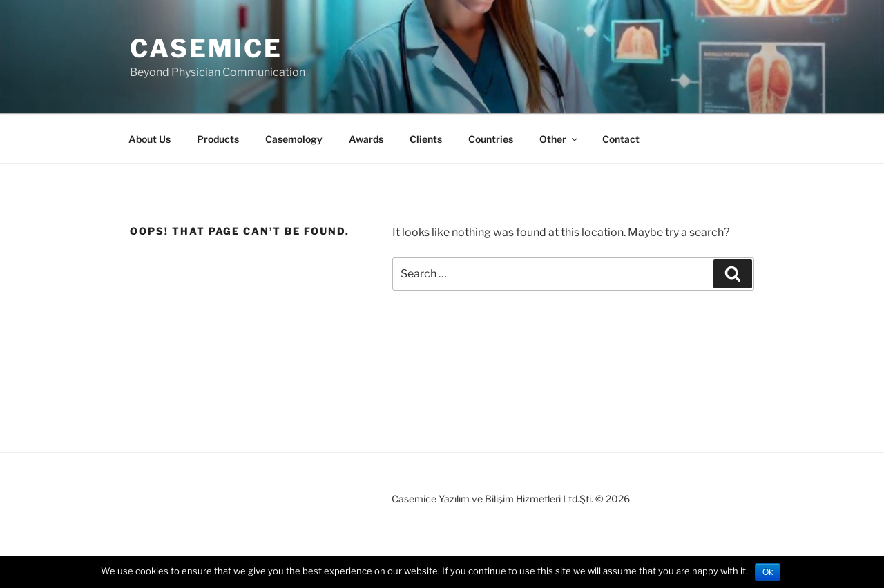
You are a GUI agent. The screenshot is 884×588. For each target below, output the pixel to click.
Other (559, 139)
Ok (768, 572)
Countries (491, 139)
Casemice (206, 48)
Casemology (294, 139)
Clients (426, 139)
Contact (621, 139)
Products (218, 139)
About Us (150, 139)
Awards (366, 139)
